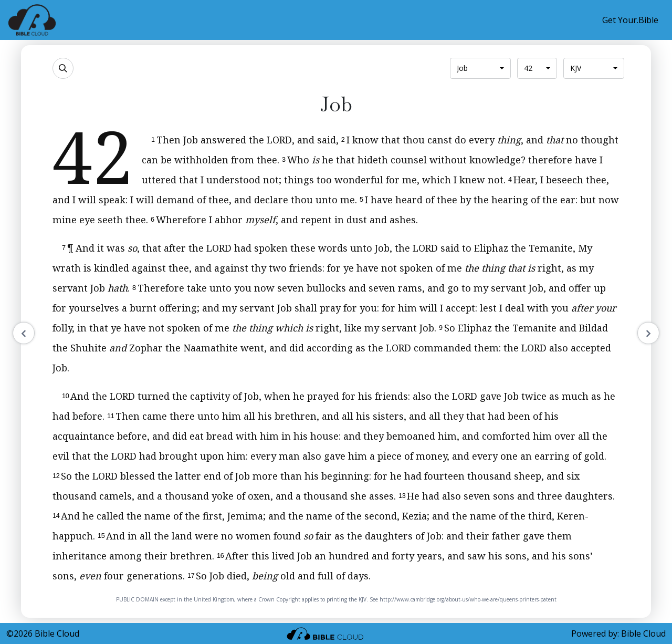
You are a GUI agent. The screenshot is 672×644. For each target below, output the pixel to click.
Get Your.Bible (630, 20)
